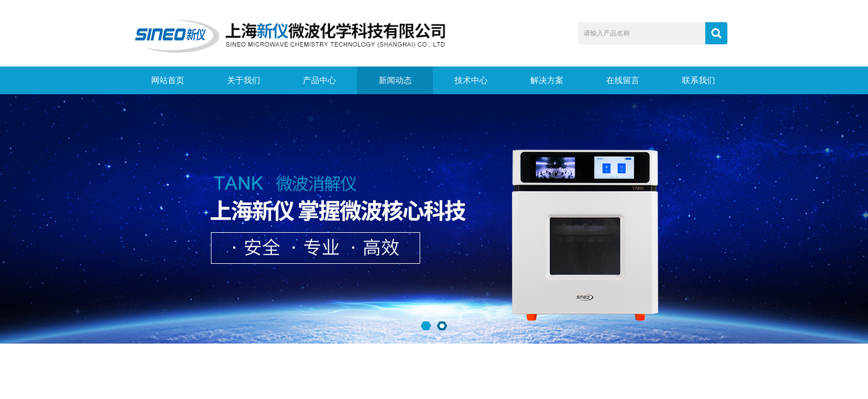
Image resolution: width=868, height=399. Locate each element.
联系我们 (699, 80)
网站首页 (168, 80)
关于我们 (244, 80)
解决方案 (547, 80)
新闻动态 (395, 80)
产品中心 (319, 80)
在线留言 (623, 80)
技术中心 (471, 80)
